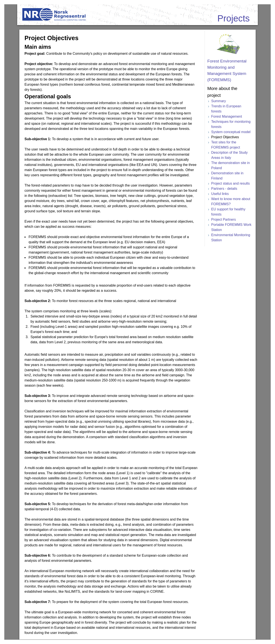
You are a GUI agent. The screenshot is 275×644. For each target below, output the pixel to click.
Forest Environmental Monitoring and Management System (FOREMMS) (227, 70)
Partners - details (224, 189)
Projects (234, 18)
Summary (218, 101)
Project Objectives (225, 137)
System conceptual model (231, 132)
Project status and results (231, 183)
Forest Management (227, 116)
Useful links (220, 194)
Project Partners (224, 219)
